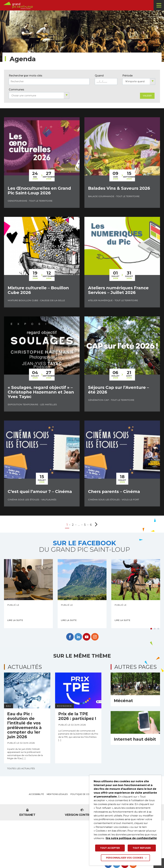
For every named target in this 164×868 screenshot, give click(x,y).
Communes (16, 90)
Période (127, 76)
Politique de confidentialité (88, 794)
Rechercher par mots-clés (26, 76)
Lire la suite (15, 620)
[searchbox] (39, 96)
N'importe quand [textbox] (135, 81)
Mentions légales (57, 794)
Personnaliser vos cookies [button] (125, 858)
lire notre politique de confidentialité (131, 838)
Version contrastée (82, 813)
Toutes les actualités (21, 768)
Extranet (27, 813)
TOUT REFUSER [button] (142, 848)
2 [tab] (155, 629)
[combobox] (139, 82)
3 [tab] (158, 629)
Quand (99, 76)
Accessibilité (36, 794)
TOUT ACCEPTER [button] (110, 848)
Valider (147, 96)
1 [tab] (151, 629)
